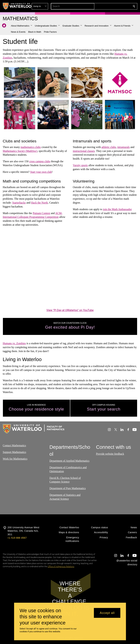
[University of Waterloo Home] (17, 6)
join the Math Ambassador (117, 209)
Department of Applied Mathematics (69, 461)
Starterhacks (19, 203)
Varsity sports (80, 165)
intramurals (123, 147)
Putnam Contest (41, 213)
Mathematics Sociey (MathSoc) (20, 151)
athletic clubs (109, 147)
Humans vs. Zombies (14, 343)
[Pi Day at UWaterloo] (70, 270)
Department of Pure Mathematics (68, 488)
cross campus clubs (40, 162)
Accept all (107, 613)
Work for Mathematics (15, 459)
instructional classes (84, 151)
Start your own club (41, 172)
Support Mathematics (14, 452)
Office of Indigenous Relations (61, 567)
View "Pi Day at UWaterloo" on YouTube (70, 310)
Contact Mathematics (14, 445)
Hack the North (39, 203)
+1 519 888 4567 (17, 538)
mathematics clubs (31, 147)
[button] (109, 6)
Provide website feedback (110, 454)
